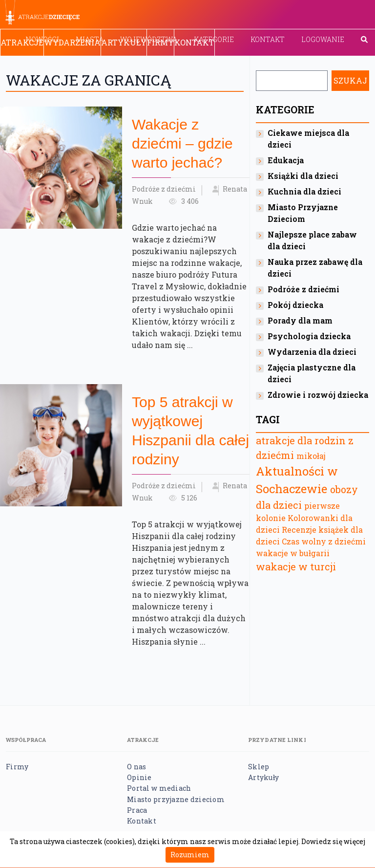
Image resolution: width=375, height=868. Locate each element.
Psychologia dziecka (309, 336)
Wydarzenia (72, 42)
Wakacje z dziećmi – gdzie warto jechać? (182, 143)
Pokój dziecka (295, 305)
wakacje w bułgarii (293, 553)
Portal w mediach (159, 788)
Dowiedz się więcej (333, 841)
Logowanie (323, 39)
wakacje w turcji (296, 566)
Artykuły (124, 42)
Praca (137, 810)
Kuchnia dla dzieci (304, 191)
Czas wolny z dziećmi (324, 541)
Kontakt (268, 39)
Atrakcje (22, 42)
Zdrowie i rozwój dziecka (318, 395)
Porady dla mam (300, 320)
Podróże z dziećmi (164, 189)
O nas (136, 767)
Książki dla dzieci (303, 176)
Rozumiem (190, 855)
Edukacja (286, 160)
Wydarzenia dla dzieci (312, 352)
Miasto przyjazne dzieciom (176, 799)
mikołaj (311, 456)
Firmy (160, 42)
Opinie (139, 777)
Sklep (259, 767)
